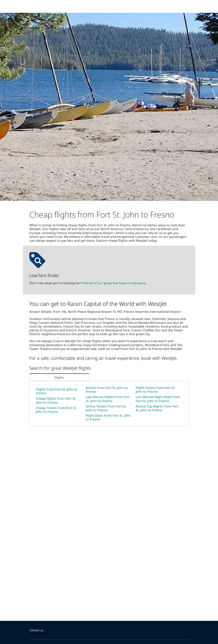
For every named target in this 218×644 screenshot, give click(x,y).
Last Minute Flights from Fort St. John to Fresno (108, 399)
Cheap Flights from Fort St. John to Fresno (56, 400)
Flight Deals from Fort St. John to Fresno (108, 417)
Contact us (36, 630)
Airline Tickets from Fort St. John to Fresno (106, 408)
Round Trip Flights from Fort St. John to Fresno (157, 408)
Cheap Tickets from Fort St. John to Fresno (56, 410)
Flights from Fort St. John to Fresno (57, 391)
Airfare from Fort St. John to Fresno (107, 390)
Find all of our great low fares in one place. (114, 283)
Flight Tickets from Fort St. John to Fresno (155, 390)
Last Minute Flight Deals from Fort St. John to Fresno (158, 399)
